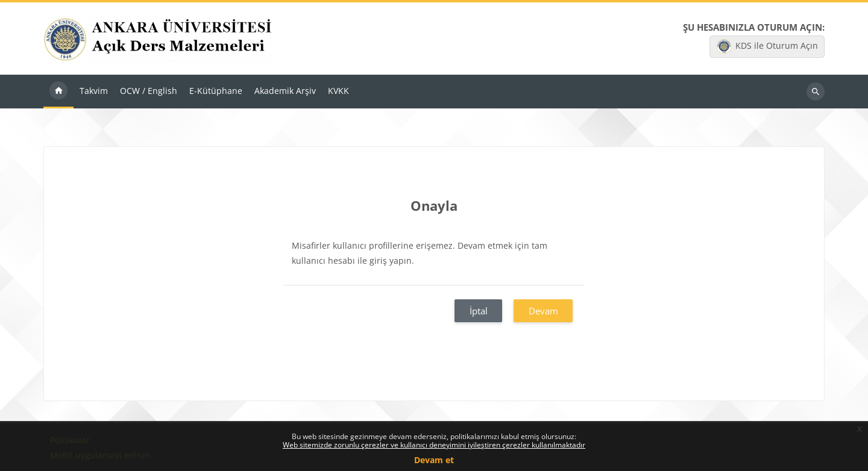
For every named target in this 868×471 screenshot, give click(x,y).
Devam (543, 311)
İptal (479, 311)
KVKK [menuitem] (338, 91)
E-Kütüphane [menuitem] (216, 91)
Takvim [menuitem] (94, 91)
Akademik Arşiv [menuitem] (285, 91)
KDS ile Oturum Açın (767, 46)
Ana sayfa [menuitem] (58, 92)
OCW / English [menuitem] (149, 91)
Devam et (434, 460)
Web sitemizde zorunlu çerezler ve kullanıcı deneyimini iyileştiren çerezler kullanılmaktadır (434, 445)
